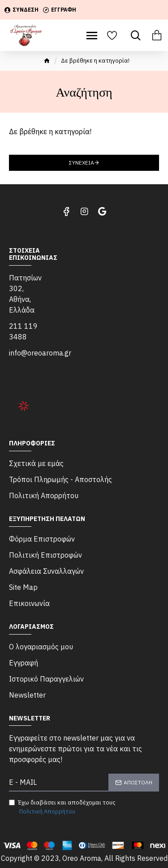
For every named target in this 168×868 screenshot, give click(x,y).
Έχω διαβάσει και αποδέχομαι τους (62, 807)
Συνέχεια (82, 163)
